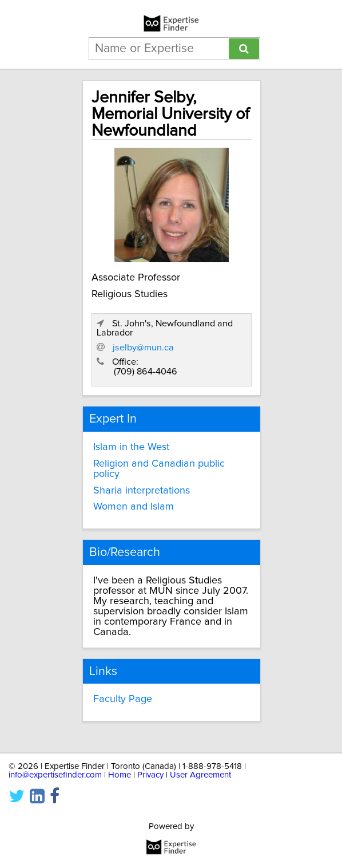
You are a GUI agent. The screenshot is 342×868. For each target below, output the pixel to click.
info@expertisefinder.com (55, 775)
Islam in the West (131, 447)
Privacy (150, 775)
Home (120, 775)
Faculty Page (123, 699)
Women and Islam (134, 507)
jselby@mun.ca (143, 348)
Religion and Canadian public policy (159, 469)
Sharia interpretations (142, 491)
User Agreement (200, 775)
